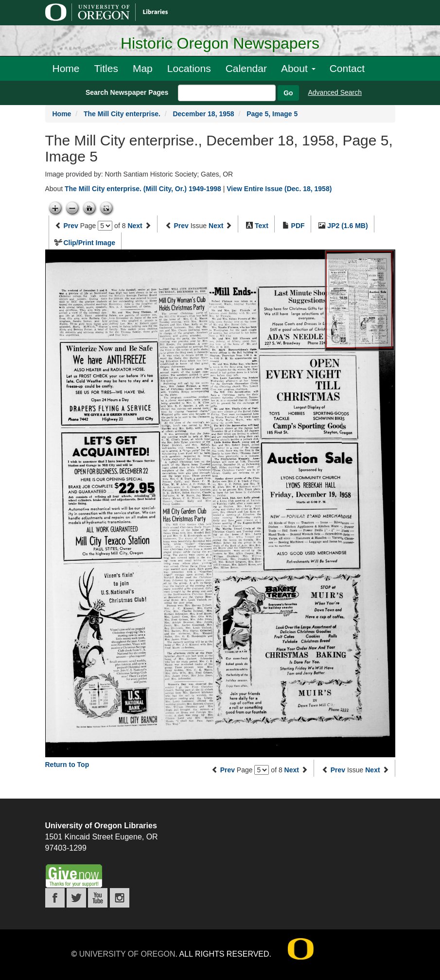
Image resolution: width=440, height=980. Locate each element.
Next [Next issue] (216, 226)
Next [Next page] (135, 226)
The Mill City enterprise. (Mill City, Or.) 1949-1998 (143, 189)
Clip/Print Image (89, 243)
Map (143, 68)
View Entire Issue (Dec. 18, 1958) (279, 189)
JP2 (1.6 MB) (347, 226)
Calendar (246, 68)
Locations (189, 68)
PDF (298, 226)
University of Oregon (127, 954)
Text (262, 226)
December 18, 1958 (203, 114)
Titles (106, 68)
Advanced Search (335, 92)
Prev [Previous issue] (181, 226)
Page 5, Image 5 (272, 114)
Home (66, 68)
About (298, 68)
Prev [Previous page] (70, 226)
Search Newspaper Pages (127, 92)
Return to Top (67, 765)
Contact (347, 68)
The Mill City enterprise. (122, 114)
